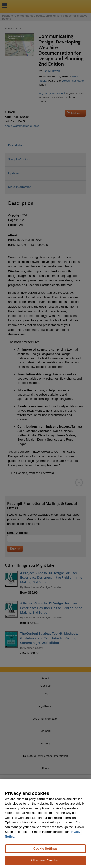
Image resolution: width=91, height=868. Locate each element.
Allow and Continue (45, 860)
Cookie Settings (45, 849)
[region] (45, 823)
